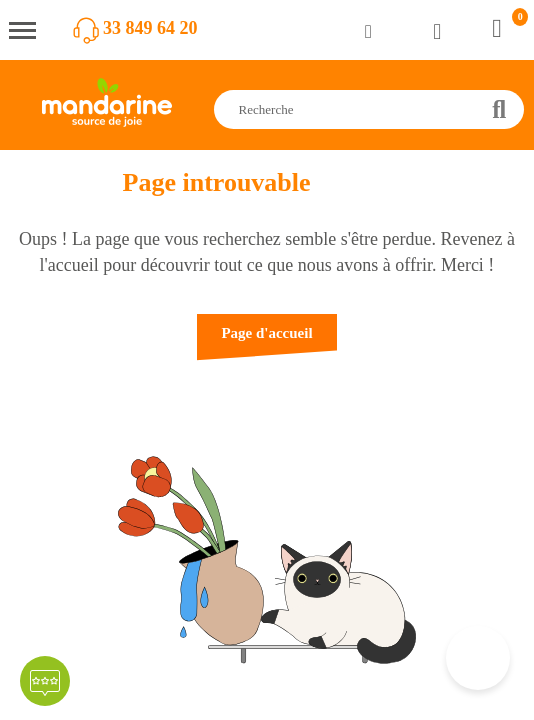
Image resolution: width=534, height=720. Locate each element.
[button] (266, 342)
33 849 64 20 (150, 28)
